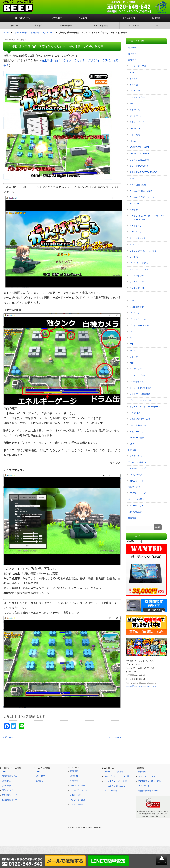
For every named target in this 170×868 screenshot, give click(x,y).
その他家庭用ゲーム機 (140, 419)
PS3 (131, 332)
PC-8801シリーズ (138, 468)
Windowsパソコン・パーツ (142, 197)
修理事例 (132, 54)
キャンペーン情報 (136, 438)
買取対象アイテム (23, 18)
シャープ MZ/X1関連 (139, 166)
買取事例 (132, 60)
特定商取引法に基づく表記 (149, 781)
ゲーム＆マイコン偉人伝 (114, 786)
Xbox (132, 363)
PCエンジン (135, 245)
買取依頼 (83, 18)
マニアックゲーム (138, 375)
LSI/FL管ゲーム (137, 382)
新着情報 (132, 518)
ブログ (103, 18)
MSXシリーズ (136, 475)
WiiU (132, 301)
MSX (132, 178)
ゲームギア (135, 79)
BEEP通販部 (66, 26)
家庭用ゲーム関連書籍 (140, 394)
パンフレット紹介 (136, 499)
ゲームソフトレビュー (138, 462)
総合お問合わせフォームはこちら (141, 686)
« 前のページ (9, 737)
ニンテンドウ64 (137, 276)
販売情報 (132, 450)
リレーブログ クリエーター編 (117, 776)
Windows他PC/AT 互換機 (141, 191)
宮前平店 (39, 26)
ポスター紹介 (134, 487)
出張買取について (10, 800)
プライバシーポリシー (148, 776)
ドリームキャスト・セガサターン (145, 407)
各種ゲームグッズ (138, 432)
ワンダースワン (137, 369)
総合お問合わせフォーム (148, 791)
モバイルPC (135, 203)
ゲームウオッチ (137, 313)
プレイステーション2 (139, 326)
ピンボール (133, 26)
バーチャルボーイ (138, 97)
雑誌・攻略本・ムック (140, 425)
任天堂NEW (135, 413)
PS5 (131, 104)
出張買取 (132, 48)
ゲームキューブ (137, 282)
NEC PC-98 (135, 129)
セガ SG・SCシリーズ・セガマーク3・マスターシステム (148, 218)
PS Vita (133, 351)
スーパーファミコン (139, 269)
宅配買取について (10, 795)
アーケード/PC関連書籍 (140, 388)
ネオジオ (134, 357)
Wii (131, 294)
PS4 (131, 338)
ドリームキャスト (138, 238)
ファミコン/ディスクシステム (143, 251)
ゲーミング (135, 91)
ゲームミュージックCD (140, 400)
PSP (132, 344)
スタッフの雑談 (135, 512)
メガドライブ (136, 226)
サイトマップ (144, 786)
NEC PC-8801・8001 (139, 147)
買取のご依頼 (8, 790)
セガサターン (136, 232)
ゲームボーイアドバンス (141, 263)
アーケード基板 (101, 26)
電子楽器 (134, 210)
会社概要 (156, 18)
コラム (157, 26)
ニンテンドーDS (137, 288)
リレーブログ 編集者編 (114, 772)
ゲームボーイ (136, 257)
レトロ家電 (135, 135)
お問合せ (40, 781)
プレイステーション (139, 319)
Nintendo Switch (137, 307)
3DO (132, 72)
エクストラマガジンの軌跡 (115, 781)
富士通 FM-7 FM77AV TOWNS (143, 172)
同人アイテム (136, 456)
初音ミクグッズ (137, 122)
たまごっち (135, 110)
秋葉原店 (15, 26)
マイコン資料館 (111, 791)
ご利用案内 (41, 776)
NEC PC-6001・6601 (139, 154)
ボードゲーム (136, 116)
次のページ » (115, 737)
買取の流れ (57, 18)
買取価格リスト (9, 781)
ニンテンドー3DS (138, 66)
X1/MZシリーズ (137, 481)
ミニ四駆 (134, 85)
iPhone (133, 141)
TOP (4, 772)
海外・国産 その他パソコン (142, 185)
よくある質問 (129, 18)
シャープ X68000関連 (139, 160)
